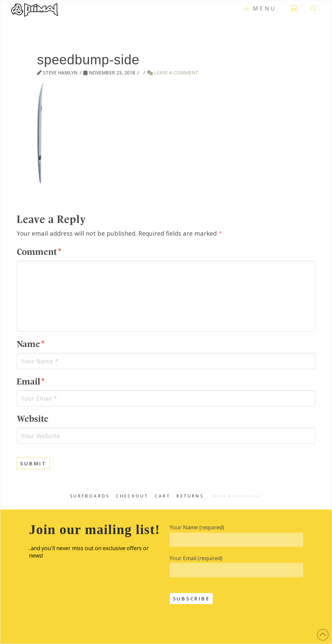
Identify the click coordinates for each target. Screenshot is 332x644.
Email (30, 382)
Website (33, 419)
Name (30, 344)
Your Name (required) (197, 527)
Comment (39, 252)
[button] (259, 8)
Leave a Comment (173, 73)
